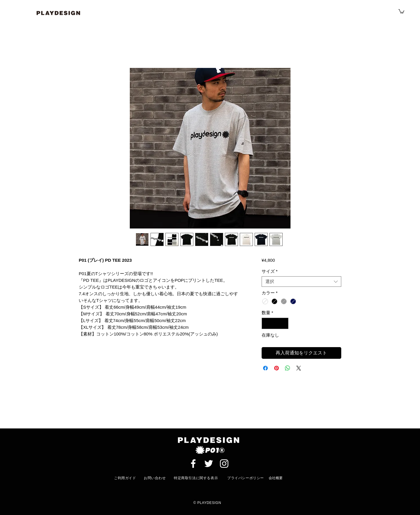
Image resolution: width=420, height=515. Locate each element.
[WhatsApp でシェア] (288, 368)
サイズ (270, 271)
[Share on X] (299, 368)
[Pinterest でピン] (276, 368)
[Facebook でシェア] (265, 368)
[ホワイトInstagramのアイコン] (224, 464)
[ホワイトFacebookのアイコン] (193, 464)
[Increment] (284, 323)
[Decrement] (266, 323)
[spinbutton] (275, 323)
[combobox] (301, 282)
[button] (401, 11)
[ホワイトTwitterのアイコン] (209, 464)
